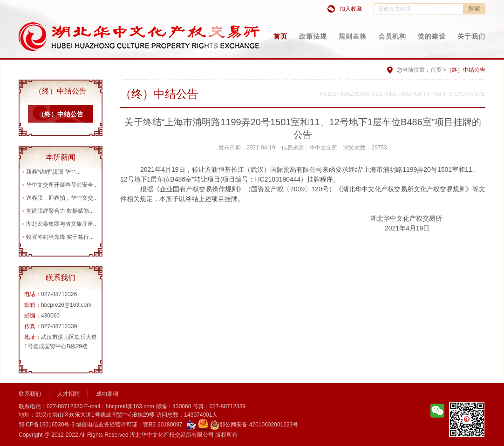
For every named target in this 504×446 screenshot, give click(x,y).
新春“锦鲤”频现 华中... (53, 172)
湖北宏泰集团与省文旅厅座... (62, 224)
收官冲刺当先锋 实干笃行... (60, 237)
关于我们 (471, 36)
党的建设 (432, 36)
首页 (280, 36)
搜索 (474, 9)
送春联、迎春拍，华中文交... (62, 198)
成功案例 (107, 394)
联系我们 (30, 394)
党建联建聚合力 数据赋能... (60, 211)
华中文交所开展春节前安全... (62, 185)
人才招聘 (68, 394)
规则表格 (353, 36)
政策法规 (313, 36)
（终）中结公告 (61, 114)
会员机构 (392, 36)
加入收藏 (351, 9)
